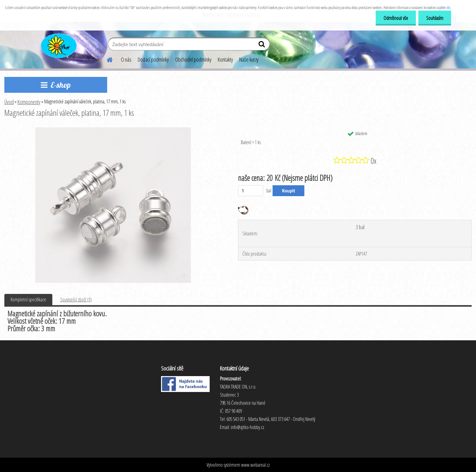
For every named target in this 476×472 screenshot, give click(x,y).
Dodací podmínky (153, 59)
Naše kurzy (249, 59)
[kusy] (251, 191)
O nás (126, 59)
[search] (262, 45)
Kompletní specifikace (28, 300)
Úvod (9, 102)
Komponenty (29, 102)
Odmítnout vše (396, 18)
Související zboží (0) (76, 300)
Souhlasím (435, 18)
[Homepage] (106, 59)
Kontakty (225, 59)
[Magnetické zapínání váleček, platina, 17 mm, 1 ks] (113, 130)
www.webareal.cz (255, 465)
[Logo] (58, 45)
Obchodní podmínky (193, 59)
